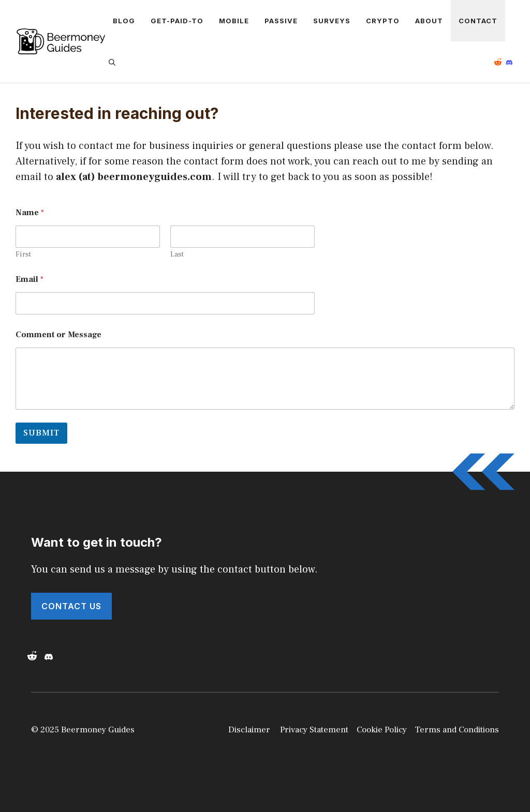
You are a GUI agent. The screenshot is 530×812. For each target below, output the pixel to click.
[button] (114, 62)
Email (30, 280)
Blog (124, 21)
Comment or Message (58, 335)
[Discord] (51, 657)
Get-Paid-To (177, 21)
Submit (41, 433)
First (23, 255)
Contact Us (71, 606)
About (429, 21)
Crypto (383, 21)
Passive (281, 21)
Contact (478, 21)
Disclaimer (249, 730)
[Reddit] (500, 62)
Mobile (234, 21)
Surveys (332, 21)
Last (177, 255)
